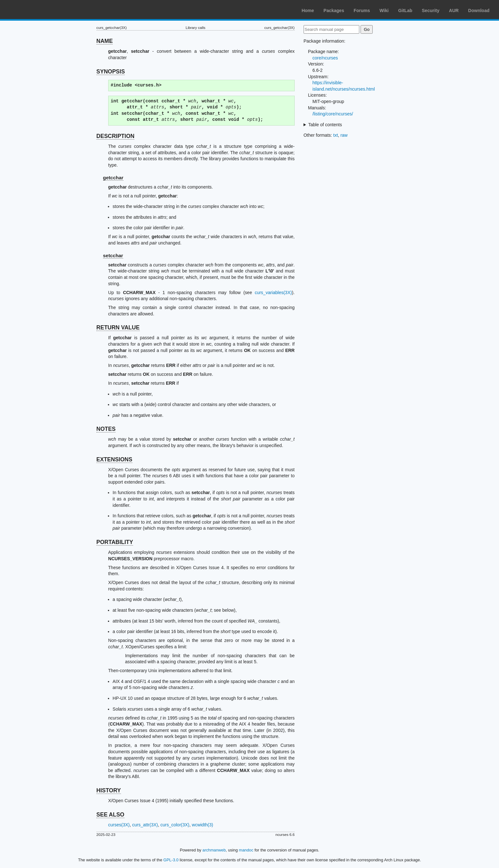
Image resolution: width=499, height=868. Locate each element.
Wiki (384, 10)
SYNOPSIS (111, 72)
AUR (454, 10)
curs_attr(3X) (145, 825)
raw (344, 135)
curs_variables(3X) (273, 293)
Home (308, 10)
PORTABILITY (115, 542)
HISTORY (109, 790)
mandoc (246, 850)
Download (479, 10)
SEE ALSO (110, 815)
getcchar (113, 178)
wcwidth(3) (203, 825)
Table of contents (325, 125)
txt (336, 135)
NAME (105, 41)
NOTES (106, 429)
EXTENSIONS (114, 459)
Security (431, 10)
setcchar (113, 255)
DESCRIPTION (116, 136)
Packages (334, 10)
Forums (362, 10)
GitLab (405, 10)
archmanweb (214, 850)
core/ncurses (325, 58)
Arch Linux (35, 10)
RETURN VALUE (118, 327)
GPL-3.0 (171, 860)
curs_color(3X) (175, 825)
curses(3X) (119, 825)
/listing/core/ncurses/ (333, 114)
